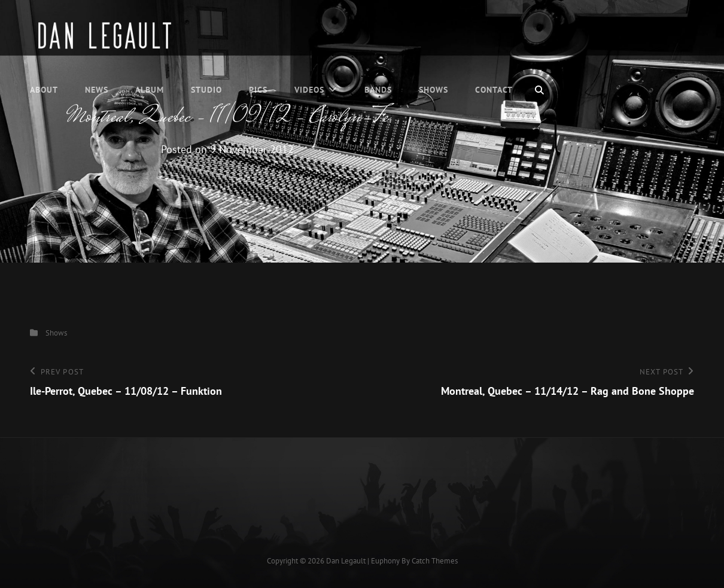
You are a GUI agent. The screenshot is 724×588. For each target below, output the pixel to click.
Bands (378, 90)
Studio (206, 90)
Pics (258, 90)
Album (150, 90)
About (44, 90)
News (97, 90)
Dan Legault (346, 561)
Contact (494, 90)
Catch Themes (435, 561)
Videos (309, 90)
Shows (434, 90)
